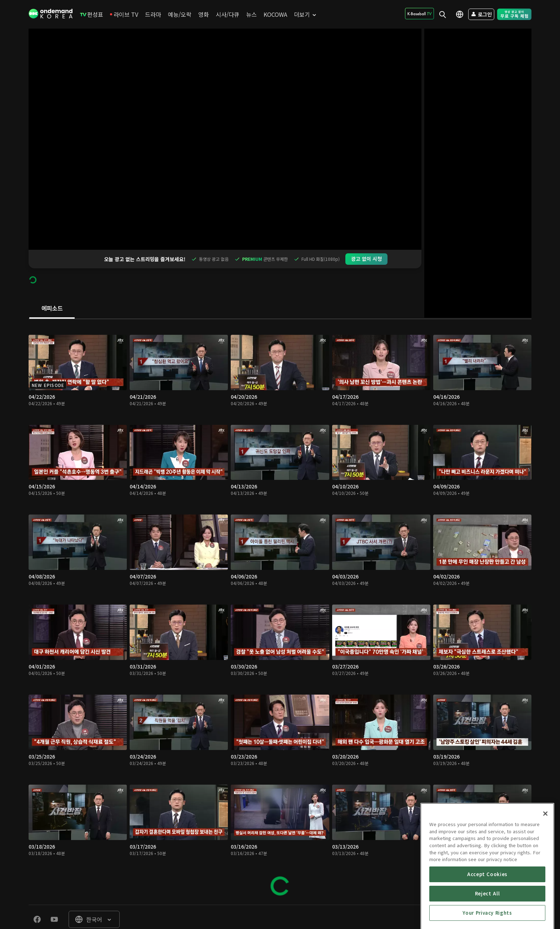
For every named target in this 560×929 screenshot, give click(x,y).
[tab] (52, 290)
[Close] (545, 861)
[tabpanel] (280, 593)
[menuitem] (92, 14)
